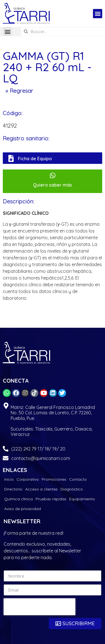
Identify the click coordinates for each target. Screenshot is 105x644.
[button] (98, 14)
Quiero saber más (53, 185)
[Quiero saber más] (53, 175)
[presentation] (39, 607)
